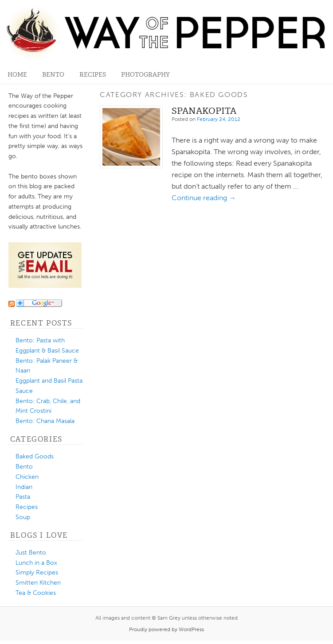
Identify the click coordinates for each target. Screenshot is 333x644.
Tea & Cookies (36, 593)
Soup (23, 517)
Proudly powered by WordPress (166, 629)
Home (17, 75)
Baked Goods (35, 456)
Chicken (27, 477)
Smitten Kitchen (38, 583)
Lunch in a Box (36, 563)
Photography (145, 75)
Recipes (93, 75)
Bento (53, 75)
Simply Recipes (37, 572)
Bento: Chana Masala (45, 421)
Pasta (23, 497)
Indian (24, 487)
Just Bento (31, 553)
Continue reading (204, 198)
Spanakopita (204, 111)
